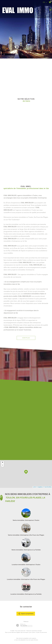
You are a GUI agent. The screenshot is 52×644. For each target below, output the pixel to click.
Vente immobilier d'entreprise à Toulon (26, 520)
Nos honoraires (25, 632)
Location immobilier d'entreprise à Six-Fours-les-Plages (26, 579)
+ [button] (3, 463)
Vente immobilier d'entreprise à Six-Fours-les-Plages (26, 535)
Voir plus (26, 338)
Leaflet (34, 487)
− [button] (3, 465)
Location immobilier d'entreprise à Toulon (26, 565)
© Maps (40, 487)
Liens (30, 632)
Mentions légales (16, 632)
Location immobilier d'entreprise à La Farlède (26, 594)
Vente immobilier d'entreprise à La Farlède (26, 550)
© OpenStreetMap (47, 487)
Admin (34, 632)
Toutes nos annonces (41, 632)
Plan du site (8, 632)
